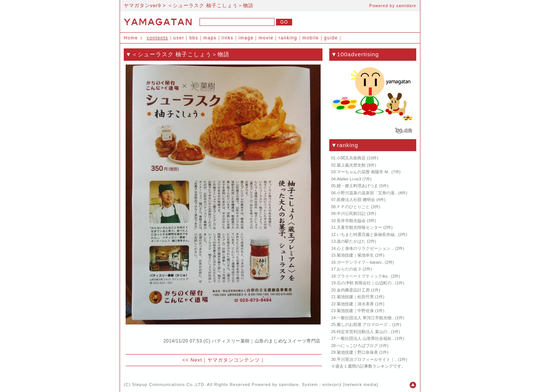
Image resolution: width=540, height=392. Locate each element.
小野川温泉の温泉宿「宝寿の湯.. (367, 193)
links (228, 38)
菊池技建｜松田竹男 (355, 297)
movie (266, 38)
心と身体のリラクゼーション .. (365, 248)
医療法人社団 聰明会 (356, 200)
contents (157, 38)
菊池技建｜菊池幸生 (355, 255)
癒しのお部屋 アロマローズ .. (364, 324)
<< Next (192, 360)
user (179, 38)
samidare (406, 6)
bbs (194, 38)
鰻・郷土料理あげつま (357, 186)
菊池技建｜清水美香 (355, 304)
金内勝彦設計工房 (353, 290)
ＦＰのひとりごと (353, 207)
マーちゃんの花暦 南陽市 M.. (363, 172)
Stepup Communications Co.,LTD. (169, 384)
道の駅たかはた (351, 241)
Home (131, 38)
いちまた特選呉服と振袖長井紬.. (367, 234)
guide (331, 38)
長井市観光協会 (351, 221)
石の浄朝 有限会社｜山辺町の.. (365, 283)
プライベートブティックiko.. (363, 276)
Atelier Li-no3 (349, 179)
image (246, 38)
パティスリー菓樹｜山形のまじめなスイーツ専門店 (266, 341)
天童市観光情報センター (359, 227)
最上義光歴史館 (351, 165)
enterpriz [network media (349, 384)
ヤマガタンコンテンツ (234, 360)
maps (210, 38)
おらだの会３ (349, 269)
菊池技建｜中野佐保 (355, 311)
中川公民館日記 (351, 213)
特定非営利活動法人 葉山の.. (363, 332)
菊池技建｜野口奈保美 (357, 352)
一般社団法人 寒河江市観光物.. (365, 318)
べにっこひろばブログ (357, 345)
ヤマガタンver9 (142, 5)
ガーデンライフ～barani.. (360, 262)
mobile (310, 38)
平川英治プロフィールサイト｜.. (367, 359)
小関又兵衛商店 (351, 158)
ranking (288, 38)
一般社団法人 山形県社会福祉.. (365, 338)
